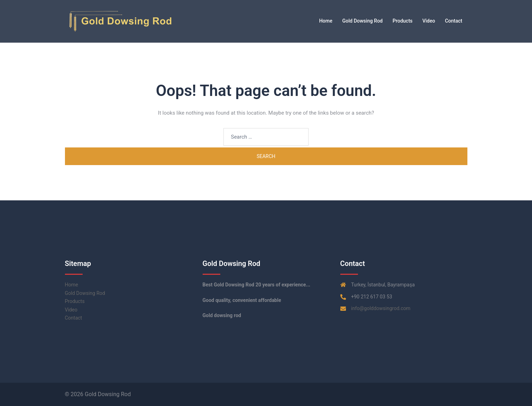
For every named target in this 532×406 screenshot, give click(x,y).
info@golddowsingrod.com (381, 308)
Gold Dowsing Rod (362, 21)
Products (403, 21)
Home (326, 21)
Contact (453, 21)
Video (429, 21)
